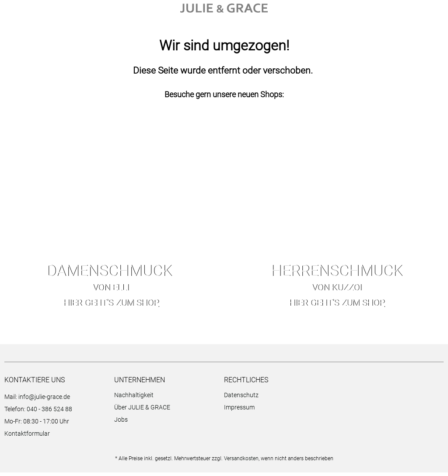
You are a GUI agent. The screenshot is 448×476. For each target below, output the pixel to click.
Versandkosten (241, 462)
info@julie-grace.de (44, 400)
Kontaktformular (27, 437)
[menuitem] (167, 400)
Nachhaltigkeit (134, 398)
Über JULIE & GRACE (142, 411)
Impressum (239, 411)
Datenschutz (241, 398)
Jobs (121, 423)
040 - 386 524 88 (49, 413)
